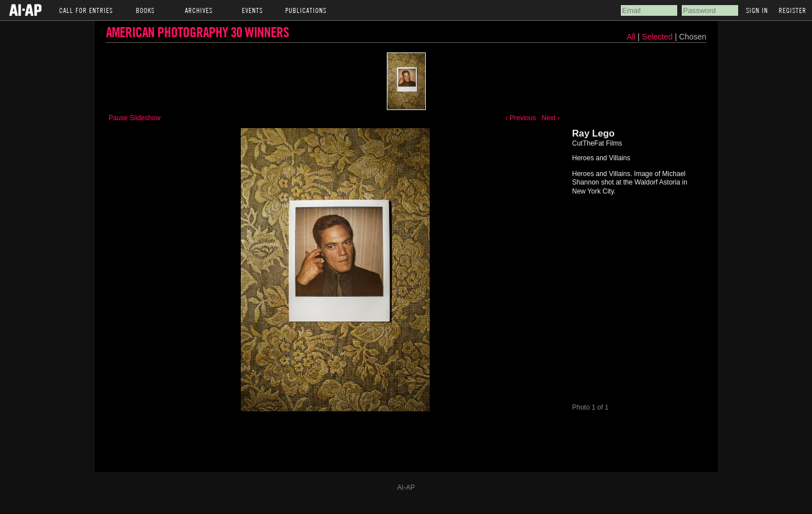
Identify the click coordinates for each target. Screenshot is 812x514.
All (631, 37)
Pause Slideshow (135, 118)
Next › (550, 118)
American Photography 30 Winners (197, 32)
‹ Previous (520, 118)
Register (793, 10)
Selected (658, 37)
